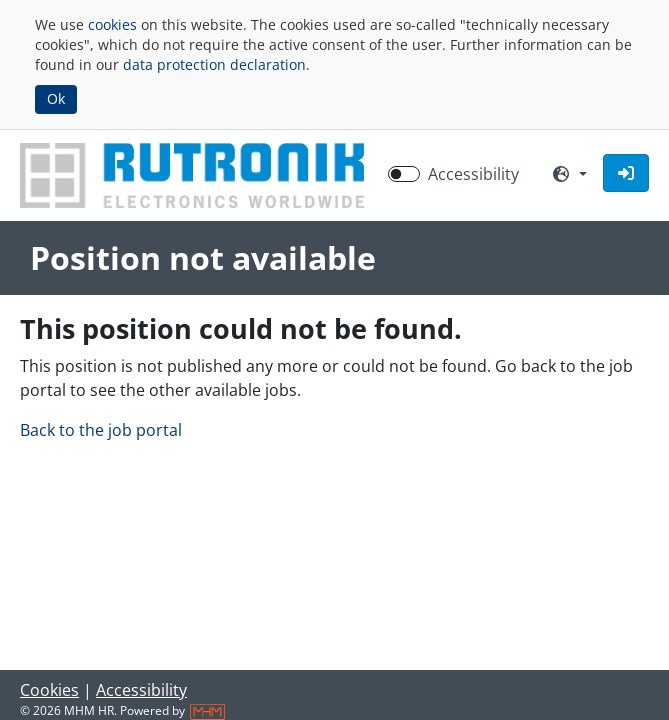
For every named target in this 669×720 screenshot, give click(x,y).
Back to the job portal (101, 430)
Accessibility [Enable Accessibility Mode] (473, 174)
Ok (56, 98)
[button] (626, 173)
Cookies (49, 690)
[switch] (404, 174)
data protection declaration (214, 64)
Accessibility (141, 690)
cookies (112, 24)
